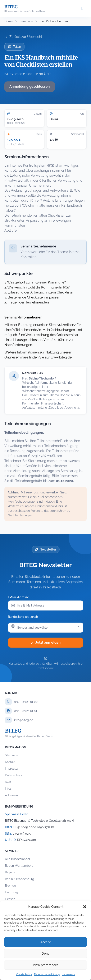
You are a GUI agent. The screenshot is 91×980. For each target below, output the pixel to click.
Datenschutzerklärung (47, 974)
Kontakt (10, 762)
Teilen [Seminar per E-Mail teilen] (14, 47)
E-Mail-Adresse (18, 597)
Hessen (10, 899)
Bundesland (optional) (23, 617)
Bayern (10, 872)
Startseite (12, 755)
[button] (85, 907)
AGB (8, 782)
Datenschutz (14, 775)
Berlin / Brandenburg (20, 879)
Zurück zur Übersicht (23, 37)
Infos (8, 789)
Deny (45, 954)
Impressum (68, 974)
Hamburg (12, 892)
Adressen (11, 795)
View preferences (46, 965)
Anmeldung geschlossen (30, 87)
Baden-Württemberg (19, 866)
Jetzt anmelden (45, 642)
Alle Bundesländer (18, 859)
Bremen (10, 886)
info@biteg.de (24, 720)
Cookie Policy (24, 974)
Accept (45, 942)
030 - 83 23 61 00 (26, 702)
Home (8, 21)
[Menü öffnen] (82, 8)
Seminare (26, 21)
